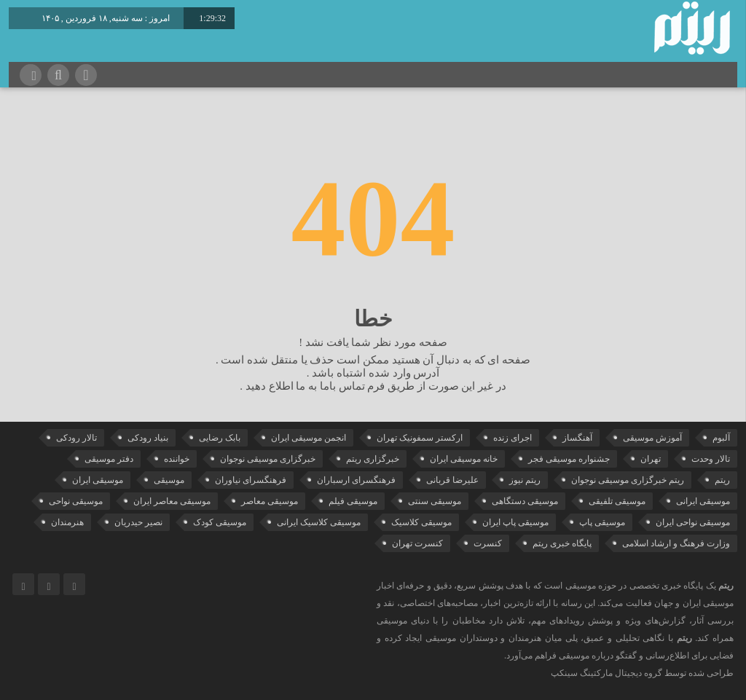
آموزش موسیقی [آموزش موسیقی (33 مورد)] (652, 438)
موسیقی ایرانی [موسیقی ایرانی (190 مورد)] (703, 501)
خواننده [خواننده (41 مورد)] (177, 459)
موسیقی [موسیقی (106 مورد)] (169, 480)
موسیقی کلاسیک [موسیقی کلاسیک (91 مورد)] (421, 522)
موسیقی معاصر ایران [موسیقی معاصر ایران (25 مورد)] (172, 501)
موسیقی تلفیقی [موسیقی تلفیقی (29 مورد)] (617, 501)
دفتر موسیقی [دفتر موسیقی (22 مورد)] (109, 459)
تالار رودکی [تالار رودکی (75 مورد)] (76, 438)
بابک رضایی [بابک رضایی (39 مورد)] (220, 438)
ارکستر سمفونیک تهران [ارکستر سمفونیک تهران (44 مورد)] (420, 438)
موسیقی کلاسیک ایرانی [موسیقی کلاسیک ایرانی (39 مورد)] (319, 522)
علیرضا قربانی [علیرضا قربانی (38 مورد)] (452, 480)
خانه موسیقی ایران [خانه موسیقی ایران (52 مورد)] (464, 459)
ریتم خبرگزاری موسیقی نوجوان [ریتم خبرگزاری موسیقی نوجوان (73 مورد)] (628, 480)
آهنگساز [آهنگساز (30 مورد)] (577, 438)
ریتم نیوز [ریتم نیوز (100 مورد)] (525, 480)
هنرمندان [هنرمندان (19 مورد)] (67, 522)
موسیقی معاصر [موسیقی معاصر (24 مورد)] (270, 501)
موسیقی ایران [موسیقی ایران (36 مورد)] (98, 480)
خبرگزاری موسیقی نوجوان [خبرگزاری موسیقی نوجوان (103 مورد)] (268, 459)
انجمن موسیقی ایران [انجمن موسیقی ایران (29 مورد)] (309, 438)
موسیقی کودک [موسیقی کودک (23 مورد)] (220, 522)
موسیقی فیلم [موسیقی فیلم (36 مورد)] (353, 501)
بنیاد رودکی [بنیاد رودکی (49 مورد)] (148, 438)
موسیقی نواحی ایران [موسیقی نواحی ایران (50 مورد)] (693, 522)
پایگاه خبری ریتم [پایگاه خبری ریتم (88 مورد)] (562, 543)
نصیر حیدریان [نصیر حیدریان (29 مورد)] (138, 522)
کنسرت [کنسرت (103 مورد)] (488, 543)
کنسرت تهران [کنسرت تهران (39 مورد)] (417, 543)
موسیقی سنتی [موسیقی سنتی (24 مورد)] (435, 501)
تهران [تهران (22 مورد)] (651, 459)
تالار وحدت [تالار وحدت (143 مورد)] (711, 459)
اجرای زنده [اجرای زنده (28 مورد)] (513, 438)
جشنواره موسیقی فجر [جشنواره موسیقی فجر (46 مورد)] (569, 459)
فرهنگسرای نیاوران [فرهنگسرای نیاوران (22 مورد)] (251, 480)
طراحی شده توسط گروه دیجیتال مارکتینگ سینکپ (642, 673)
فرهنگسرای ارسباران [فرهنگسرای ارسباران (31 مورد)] (356, 480)
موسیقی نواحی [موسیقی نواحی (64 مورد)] (76, 501)
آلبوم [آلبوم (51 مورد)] (721, 438)
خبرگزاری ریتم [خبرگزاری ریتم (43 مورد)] (373, 459)
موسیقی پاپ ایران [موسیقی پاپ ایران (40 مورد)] (515, 522)
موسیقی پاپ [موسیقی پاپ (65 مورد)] (602, 522)
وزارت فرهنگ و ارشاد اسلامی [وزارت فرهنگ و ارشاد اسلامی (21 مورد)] (676, 543)
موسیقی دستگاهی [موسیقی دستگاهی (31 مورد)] (525, 501)
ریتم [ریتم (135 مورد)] (722, 480)
